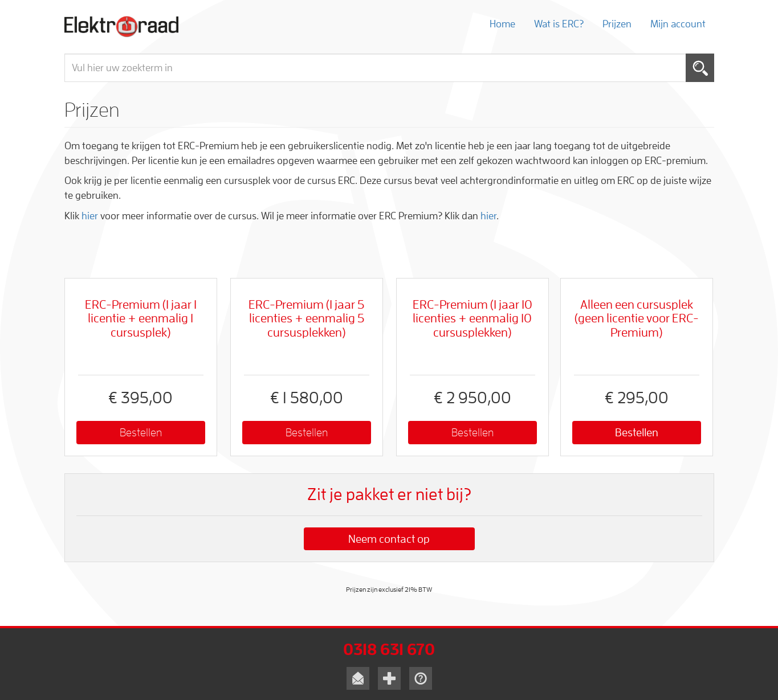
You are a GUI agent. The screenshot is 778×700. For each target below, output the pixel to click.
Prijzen (617, 24)
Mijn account (678, 24)
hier (90, 216)
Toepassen (700, 68)
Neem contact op (389, 539)
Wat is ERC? (559, 24)
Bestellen (141, 432)
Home (502, 24)
